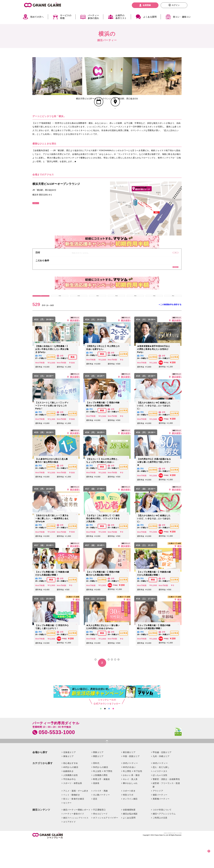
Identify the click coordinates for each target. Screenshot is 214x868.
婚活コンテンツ (41, 837)
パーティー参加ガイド (74, 841)
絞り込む (204, 850)
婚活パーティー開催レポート (77, 837)
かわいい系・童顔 (131, 802)
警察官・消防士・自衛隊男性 (166, 806)
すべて (41, 313)
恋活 (95, 826)
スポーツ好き (129, 818)
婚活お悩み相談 (130, 841)
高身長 (96, 810)
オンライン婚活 (130, 826)
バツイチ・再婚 (100, 818)
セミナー (67, 830)
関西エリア (98, 783)
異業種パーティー (161, 826)
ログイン (176, 5)
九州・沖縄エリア (161, 783)
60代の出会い (129, 794)
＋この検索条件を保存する (170, 324)
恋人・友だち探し (161, 794)
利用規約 (178, 861)
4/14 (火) (98, 313)
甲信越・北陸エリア (162, 779)
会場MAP (115, 117)
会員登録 (147, 5)
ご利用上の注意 (160, 845)
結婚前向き (68, 798)
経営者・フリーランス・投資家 (166, 812)
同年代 (96, 790)
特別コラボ (128, 822)
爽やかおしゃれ (130, 810)
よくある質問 (150, 17)
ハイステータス (160, 798)
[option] (57, 76)
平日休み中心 (69, 806)
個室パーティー (160, 822)
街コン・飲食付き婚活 (74, 826)
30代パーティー (160, 790)
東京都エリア (129, 779)
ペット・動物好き (72, 822)
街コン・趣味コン (182, 17)
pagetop (107, 768)
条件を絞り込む (165, 280)
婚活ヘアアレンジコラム (164, 841)
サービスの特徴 (66, 17)
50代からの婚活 (101, 794)
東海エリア (68, 783)
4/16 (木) (135, 313)
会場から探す (40, 779)
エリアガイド (69, 849)
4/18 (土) (173, 313)
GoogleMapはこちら (45, 215)
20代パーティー (130, 790)
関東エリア (98, 779)
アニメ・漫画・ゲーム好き (76, 818)
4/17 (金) (154, 313)
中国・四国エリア (131, 783)
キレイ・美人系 (130, 806)
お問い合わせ (119, 861)
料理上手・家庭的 (101, 806)
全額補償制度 (129, 837)
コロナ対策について (162, 837)
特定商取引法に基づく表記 (139, 861)
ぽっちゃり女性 (160, 802)
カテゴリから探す (43, 790)
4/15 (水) (116, 313)
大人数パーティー (101, 822)
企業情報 (108, 861)
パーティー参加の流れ (93, 17)
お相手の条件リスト (121, 17)
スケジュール (99, 117)
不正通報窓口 (99, 837)
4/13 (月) (79, 313)
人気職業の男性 (100, 802)
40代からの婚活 (71, 794)
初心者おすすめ (71, 790)
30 (131, 682)
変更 (165, 263)
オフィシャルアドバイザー (106, 845)
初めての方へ (37, 17)
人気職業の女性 (71, 802)
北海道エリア (69, 779)
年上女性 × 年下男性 (103, 798)
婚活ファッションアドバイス (76, 845)
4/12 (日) (60, 313)
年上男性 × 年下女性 (133, 798)
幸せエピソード (100, 841)
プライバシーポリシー (162, 861)
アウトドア (158, 818)
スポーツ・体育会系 (73, 810)
